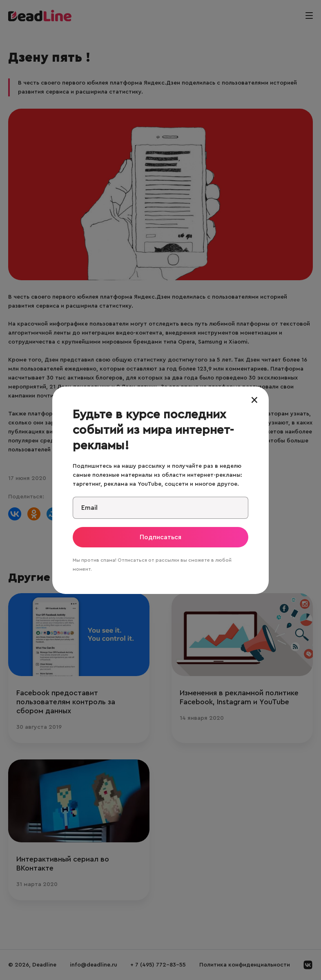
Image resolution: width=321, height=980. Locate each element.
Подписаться (160, 537)
